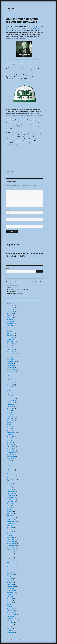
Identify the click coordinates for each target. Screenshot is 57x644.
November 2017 (11, 401)
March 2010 (10, 513)
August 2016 (10, 409)
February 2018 (11, 395)
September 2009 (12, 525)
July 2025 (10, 316)
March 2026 (10, 306)
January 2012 (11, 472)
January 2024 (11, 337)
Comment (9, 189)
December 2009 (11, 519)
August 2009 (11, 527)
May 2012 (10, 464)
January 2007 (11, 589)
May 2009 (10, 533)
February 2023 (11, 349)
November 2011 (11, 476)
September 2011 (11, 480)
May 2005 (10, 628)
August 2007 (10, 575)
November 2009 (12, 521)
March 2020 (10, 377)
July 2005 (10, 624)
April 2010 (10, 511)
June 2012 (10, 462)
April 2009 (10, 535)
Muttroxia (11, 9)
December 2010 (11, 496)
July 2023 (10, 345)
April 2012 (10, 466)
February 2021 (11, 365)
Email (7, 217)
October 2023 (11, 339)
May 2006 (10, 604)
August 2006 (11, 599)
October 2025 (11, 312)
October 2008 (11, 547)
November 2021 (11, 361)
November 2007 (11, 569)
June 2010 (10, 508)
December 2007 (11, 567)
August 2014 (10, 426)
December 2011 (11, 474)
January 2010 (11, 517)
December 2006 (11, 591)
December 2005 (11, 614)
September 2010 (12, 502)
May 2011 (10, 488)
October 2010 (11, 500)
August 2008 (11, 551)
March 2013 (10, 444)
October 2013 (11, 434)
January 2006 (11, 612)
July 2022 (10, 355)
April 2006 (10, 606)
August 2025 (11, 314)
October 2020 (11, 373)
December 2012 (11, 450)
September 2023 (12, 341)
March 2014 (10, 430)
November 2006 (12, 593)
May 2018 (10, 389)
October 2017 (11, 403)
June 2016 (10, 413)
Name (7, 210)
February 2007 (11, 587)
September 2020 (12, 375)
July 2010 (10, 506)
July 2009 (10, 529)
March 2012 (10, 468)
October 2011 (11, 478)
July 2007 (10, 577)
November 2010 (11, 498)
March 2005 (10, 632)
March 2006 (10, 608)
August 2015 (10, 421)
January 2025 (11, 322)
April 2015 (10, 424)
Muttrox (7, 172)
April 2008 (10, 559)
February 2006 (11, 610)
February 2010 (11, 515)
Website (8, 224)
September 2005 (12, 620)
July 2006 (10, 600)
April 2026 (10, 304)
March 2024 (10, 333)
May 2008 (10, 557)
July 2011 (9, 484)
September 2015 (12, 419)
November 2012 (11, 452)
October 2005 (11, 618)
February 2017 (11, 405)
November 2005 (11, 616)
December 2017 (11, 399)
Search (8, 269)
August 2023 (10, 343)
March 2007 (10, 585)
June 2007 (10, 579)
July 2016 (10, 411)
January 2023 (11, 351)
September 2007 (12, 573)
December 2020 (11, 369)
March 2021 (10, 363)
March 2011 (10, 490)
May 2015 (10, 422)
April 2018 (10, 391)
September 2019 (12, 379)
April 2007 (10, 583)
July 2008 (10, 553)
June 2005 (10, 626)
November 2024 (11, 324)
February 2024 (11, 335)
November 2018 (11, 383)
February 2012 (11, 470)
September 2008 (12, 549)
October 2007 (11, 571)
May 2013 (10, 442)
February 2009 (11, 539)
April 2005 (10, 630)
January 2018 (11, 397)
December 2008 (11, 543)
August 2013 (10, 436)
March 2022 (10, 359)
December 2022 (11, 353)
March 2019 (10, 381)
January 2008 (11, 565)
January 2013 (11, 448)
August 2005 (11, 622)
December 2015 (11, 417)
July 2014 (10, 428)
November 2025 (11, 310)
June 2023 (10, 347)
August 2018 (10, 385)
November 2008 (11, 545)
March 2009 (10, 537)
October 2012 (11, 454)
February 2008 (11, 563)
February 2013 (11, 446)
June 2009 (10, 531)
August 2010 (10, 504)
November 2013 (11, 432)
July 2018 (10, 387)
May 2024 (10, 332)
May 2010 (10, 510)
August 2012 (10, 458)
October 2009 (11, 523)
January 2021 (11, 367)
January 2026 (11, 308)
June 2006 (10, 602)
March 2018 (10, 393)
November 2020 (11, 371)
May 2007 (10, 581)
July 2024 (10, 328)
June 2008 (10, 555)
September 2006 (12, 597)
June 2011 (10, 486)
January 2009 (11, 541)
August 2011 (10, 482)
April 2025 (10, 320)
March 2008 (10, 561)
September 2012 (12, 456)
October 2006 (11, 595)
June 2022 (10, 357)
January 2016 (11, 415)
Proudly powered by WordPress (18, 640)
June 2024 (10, 330)
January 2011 (10, 494)
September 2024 (12, 326)
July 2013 (9, 438)
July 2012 (10, 460)
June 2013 (10, 440)
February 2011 (11, 492)
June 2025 (10, 318)
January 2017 (11, 407)
